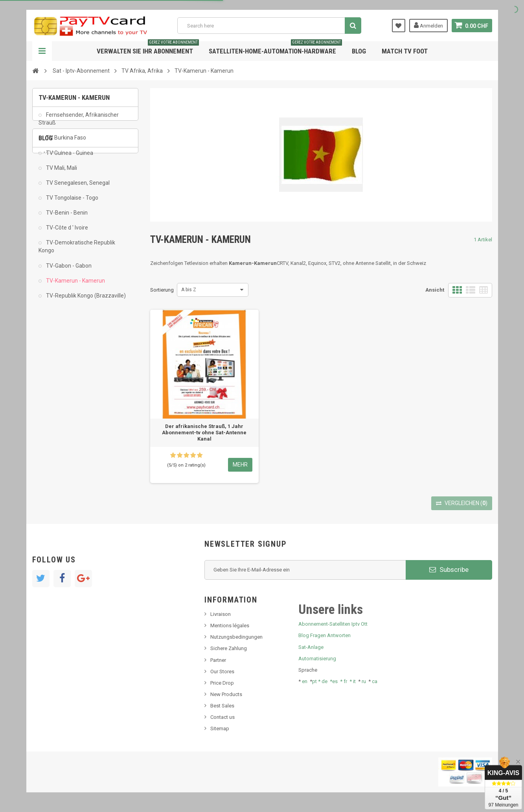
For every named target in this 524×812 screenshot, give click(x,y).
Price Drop (222, 683)
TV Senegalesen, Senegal (77, 188)
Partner (218, 660)
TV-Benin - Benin (66, 218)
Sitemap (220, 728)
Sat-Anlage (311, 647)
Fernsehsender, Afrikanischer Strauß (79, 124)
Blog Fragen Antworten (325, 635)
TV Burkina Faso (65, 143)
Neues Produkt (60, 365)
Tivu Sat (52, 401)
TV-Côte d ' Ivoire (66, 233)
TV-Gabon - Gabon (68, 271)
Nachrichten (57, 353)
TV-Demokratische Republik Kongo (77, 252)
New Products (226, 694)
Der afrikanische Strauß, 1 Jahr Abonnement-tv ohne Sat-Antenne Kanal (204, 433)
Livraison (221, 614)
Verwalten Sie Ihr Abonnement (148, 48)
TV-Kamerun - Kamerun (75, 286)
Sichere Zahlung (229, 648)
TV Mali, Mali (61, 173)
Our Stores (222, 671)
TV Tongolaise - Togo (72, 203)
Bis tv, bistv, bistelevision (72, 389)
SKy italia (54, 377)
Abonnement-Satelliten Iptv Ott (333, 624)
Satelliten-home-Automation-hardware (275, 48)
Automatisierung (317, 659)
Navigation (42, 51)
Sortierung (162, 290)
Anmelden (428, 25)
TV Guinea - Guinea (69, 158)
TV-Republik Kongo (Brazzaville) (85, 301)
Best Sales (222, 706)
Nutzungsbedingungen (236, 637)
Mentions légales (230, 626)
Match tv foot (405, 51)
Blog (359, 51)
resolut (51, 412)
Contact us (222, 717)
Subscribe (449, 570)
